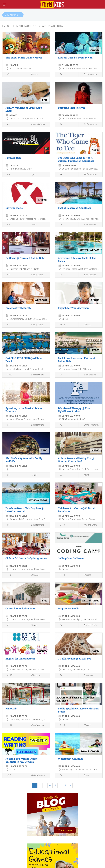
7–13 (61, 575)
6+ (59, 75)
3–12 (8, 375)
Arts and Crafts (36, 125)
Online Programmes (91, 425)
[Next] (70, 785)
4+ (7, 125)
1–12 (8, 726)
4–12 (61, 325)
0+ (7, 225)
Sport (32, 175)
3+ (59, 125)
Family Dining (36, 275)
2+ (59, 175)
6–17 (8, 675)
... (60, 785)
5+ (7, 75)
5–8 (8, 776)
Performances (88, 74)
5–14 (61, 525)
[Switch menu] (4, 4)
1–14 (8, 575)
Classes (86, 325)
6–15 (61, 726)
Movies (33, 74)
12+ (60, 425)
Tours (32, 225)
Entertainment (88, 225)
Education (34, 675)
